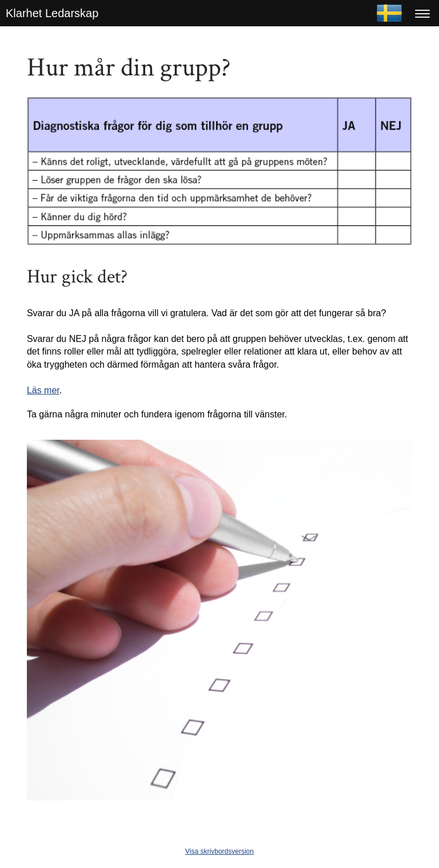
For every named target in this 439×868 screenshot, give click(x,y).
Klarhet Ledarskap (52, 13)
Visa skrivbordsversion (219, 851)
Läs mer (43, 390)
